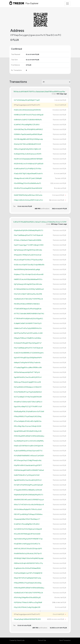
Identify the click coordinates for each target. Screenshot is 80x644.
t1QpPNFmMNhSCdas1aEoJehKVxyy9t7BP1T (28, 465)
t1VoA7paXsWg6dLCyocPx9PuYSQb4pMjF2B (28, 573)
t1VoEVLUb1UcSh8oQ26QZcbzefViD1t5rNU (27, 110)
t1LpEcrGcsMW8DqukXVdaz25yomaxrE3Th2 (28, 451)
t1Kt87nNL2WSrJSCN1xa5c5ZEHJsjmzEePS (28, 549)
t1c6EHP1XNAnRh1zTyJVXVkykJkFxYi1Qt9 (27, 475)
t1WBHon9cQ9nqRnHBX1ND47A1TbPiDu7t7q (28, 563)
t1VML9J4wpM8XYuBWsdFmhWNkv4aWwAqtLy (29, 436)
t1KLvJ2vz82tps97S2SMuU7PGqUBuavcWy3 (28, 260)
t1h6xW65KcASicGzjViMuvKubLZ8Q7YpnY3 (28, 554)
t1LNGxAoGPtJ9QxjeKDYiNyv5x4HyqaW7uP (28, 343)
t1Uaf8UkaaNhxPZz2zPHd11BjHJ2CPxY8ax (28, 169)
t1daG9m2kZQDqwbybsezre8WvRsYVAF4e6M (28, 159)
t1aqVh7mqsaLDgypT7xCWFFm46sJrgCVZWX (29, 245)
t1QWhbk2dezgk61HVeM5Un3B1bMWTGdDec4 (29, 470)
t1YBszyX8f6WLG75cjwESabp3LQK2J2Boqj (28, 417)
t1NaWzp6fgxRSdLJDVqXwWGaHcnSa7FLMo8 (29, 412)
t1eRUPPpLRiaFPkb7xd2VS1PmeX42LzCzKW (28, 333)
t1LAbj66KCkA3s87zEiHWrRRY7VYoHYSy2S (28, 323)
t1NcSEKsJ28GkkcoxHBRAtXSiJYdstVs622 (27, 304)
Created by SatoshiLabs (17, 640)
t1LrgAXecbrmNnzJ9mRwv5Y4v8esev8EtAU (27, 568)
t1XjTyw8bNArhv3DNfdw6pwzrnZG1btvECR (28, 387)
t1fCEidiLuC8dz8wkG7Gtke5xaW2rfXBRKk (28, 240)
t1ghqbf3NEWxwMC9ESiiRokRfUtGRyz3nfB (28, 431)
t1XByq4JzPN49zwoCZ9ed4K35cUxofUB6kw (28, 338)
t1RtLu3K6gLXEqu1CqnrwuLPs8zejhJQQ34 (28, 426)
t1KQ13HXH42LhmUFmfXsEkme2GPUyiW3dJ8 (29, 164)
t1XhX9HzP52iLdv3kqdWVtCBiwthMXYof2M (28, 188)
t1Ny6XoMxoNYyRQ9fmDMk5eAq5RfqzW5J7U (29, 230)
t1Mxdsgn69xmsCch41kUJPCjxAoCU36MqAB (28, 178)
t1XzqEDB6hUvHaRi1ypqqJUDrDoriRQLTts (27, 544)
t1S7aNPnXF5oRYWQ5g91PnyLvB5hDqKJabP (28, 485)
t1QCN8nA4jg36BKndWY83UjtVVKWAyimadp (28, 139)
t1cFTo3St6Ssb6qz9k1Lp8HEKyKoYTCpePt (27, 100)
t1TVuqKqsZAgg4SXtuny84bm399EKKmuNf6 (28, 368)
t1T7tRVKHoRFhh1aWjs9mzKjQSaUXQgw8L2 (28, 319)
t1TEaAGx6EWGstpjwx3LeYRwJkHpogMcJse (28, 309)
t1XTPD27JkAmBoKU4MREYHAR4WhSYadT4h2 (29, 314)
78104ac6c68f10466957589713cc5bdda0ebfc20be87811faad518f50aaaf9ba (39, 92)
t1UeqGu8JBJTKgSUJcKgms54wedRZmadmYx (28, 174)
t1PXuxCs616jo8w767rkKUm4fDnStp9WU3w (28, 421)
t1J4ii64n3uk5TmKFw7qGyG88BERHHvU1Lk (28, 328)
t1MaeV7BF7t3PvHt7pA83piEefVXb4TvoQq (27, 578)
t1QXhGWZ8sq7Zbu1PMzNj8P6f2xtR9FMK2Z (28, 129)
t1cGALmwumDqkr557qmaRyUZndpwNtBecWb (29, 265)
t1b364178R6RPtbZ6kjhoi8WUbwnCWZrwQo (28, 195)
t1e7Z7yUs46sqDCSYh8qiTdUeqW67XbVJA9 (28, 397)
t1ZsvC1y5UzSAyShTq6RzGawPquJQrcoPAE (28, 294)
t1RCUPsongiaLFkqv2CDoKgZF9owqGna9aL (28, 461)
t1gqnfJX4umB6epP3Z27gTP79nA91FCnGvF (28, 407)
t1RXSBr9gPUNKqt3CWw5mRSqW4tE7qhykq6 (29, 558)
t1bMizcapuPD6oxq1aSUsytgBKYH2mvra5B (27, 382)
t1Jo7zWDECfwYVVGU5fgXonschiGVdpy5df (28, 529)
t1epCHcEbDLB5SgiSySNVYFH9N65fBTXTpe (28, 539)
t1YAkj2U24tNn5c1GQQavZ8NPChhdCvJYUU (28, 200)
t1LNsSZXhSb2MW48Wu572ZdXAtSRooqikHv (29, 353)
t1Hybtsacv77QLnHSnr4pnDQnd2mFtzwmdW (29, 274)
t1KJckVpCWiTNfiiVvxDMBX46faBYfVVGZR (27, 144)
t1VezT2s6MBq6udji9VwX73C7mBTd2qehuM (28, 235)
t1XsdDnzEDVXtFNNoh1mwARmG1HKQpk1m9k (29, 446)
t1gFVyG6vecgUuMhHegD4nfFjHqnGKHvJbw (28, 250)
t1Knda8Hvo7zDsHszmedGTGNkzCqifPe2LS (28, 402)
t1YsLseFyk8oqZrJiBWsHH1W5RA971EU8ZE (27, 619)
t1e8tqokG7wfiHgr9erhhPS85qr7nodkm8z (27, 363)
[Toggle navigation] (67, 4)
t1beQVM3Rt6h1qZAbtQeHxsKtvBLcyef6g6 (27, 270)
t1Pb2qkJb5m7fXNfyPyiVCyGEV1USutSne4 (28, 255)
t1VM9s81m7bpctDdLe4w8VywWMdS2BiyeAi (28, 134)
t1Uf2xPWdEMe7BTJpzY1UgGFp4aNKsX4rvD (28, 392)
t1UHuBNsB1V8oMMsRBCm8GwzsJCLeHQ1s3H (29, 456)
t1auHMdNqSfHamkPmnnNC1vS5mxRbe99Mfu (29, 441)
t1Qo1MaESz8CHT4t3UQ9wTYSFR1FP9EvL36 (28, 299)
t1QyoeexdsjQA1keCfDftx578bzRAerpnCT (27, 519)
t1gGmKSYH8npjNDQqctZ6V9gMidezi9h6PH (28, 358)
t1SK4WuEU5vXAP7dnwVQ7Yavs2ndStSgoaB (29, 115)
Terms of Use (42, 640)
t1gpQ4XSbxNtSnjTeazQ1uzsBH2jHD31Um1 (28, 377)
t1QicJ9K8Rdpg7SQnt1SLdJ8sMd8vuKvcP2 (28, 183)
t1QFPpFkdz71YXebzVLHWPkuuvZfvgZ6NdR (28, 603)
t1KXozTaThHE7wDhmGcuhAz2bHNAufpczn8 (29, 505)
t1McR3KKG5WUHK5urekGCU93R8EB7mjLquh (29, 500)
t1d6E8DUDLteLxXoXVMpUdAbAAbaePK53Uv (28, 279)
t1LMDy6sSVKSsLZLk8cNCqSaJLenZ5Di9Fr (28, 154)
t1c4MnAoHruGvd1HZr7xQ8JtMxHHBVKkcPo (28, 120)
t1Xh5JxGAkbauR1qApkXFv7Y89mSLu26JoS (28, 509)
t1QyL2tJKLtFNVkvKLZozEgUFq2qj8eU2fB (27, 607)
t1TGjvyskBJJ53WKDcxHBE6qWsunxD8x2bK (28, 490)
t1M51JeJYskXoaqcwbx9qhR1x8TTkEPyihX (27, 372)
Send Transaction (65, 640)
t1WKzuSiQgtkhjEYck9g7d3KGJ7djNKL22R (27, 149)
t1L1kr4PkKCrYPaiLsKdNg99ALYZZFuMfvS (27, 125)
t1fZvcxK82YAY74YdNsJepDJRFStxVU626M (27, 534)
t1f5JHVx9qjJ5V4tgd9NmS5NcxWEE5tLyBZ (27, 598)
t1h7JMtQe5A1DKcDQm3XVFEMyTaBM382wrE (29, 289)
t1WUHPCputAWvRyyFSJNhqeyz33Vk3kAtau (28, 514)
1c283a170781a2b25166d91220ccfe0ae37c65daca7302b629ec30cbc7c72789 (40, 222)
